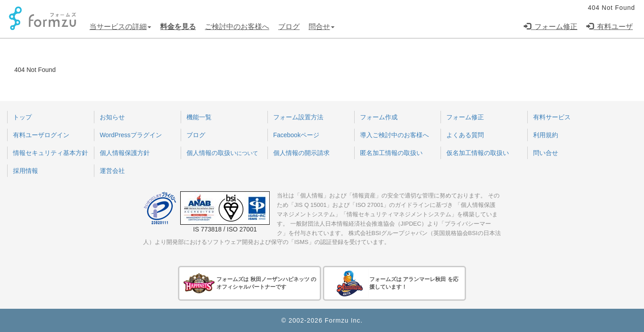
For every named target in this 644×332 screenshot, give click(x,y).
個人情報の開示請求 (301, 153)
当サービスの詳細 (120, 27)
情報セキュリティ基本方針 (51, 153)
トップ (22, 117)
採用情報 (25, 171)
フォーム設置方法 (298, 117)
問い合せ (546, 153)
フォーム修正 (551, 27)
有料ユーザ (610, 27)
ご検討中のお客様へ (237, 27)
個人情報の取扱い (222, 153)
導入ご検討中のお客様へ (394, 135)
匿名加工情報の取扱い (391, 153)
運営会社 (112, 171)
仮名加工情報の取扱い (478, 153)
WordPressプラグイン (131, 135)
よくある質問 (465, 135)
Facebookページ (296, 135)
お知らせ (112, 117)
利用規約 (546, 135)
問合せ (322, 27)
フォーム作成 (379, 117)
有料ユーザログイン (41, 135)
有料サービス (552, 117)
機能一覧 (199, 117)
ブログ (289, 27)
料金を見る (178, 27)
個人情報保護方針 (125, 153)
